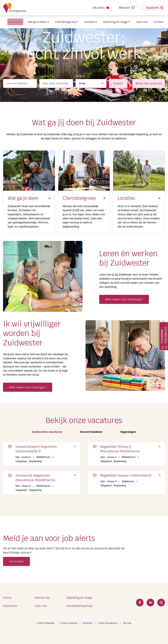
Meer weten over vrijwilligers (28, 387)
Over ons (142, 22)
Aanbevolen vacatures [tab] (47, 432)
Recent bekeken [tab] (91, 432)
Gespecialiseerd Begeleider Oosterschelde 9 (41, 450)
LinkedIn (150, 603)
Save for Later (14, 448)
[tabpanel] (84, 468)
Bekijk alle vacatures (149, 83)
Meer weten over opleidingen (124, 299)
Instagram (161, 603)
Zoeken (118, 83)
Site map (127, 623)
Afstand (80, 76)
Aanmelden (16, 567)
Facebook (138, 603)
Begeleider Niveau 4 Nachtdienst (119, 482)
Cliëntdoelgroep (65, 22)
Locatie (44, 76)
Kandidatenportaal (79, 606)
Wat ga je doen (37, 22)
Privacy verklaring (69, 623)
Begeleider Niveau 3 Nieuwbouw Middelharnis (125, 450)
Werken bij (42, 598)
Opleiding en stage (79, 598)
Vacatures (10, 606)
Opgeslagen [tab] (128, 432)
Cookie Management (108, 623)
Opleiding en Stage (115, 22)
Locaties (89, 22)
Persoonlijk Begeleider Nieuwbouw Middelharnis (40, 482)
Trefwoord (10, 76)
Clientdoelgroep (79, 198)
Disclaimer (88, 623)
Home (7, 598)
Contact (159, 22)
